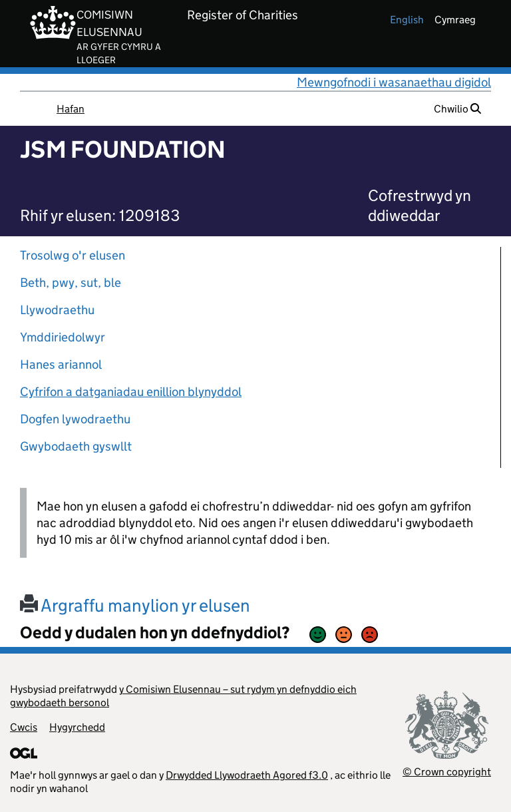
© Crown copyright (447, 772)
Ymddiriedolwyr (63, 337)
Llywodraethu (57, 310)
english (407, 20)
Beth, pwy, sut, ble (71, 283)
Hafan (71, 109)
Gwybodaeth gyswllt (76, 446)
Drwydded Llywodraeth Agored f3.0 (247, 775)
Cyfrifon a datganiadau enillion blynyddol (131, 392)
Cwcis (24, 727)
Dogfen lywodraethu (75, 419)
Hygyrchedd (77, 727)
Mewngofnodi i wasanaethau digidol (394, 82)
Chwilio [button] (457, 109)
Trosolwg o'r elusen (73, 255)
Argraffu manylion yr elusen (135, 605)
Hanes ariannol (61, 364)
